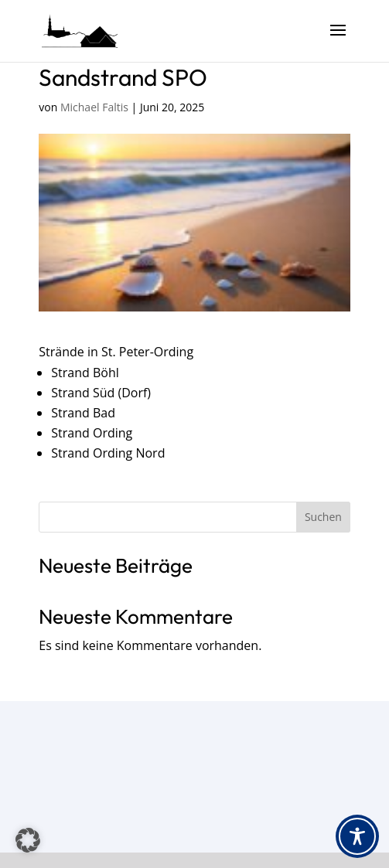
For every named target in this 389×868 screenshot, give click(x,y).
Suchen (323, 517)
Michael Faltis (94, 107)
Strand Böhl (85, 373)
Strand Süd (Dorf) (101, 393)
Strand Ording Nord (108, 453)
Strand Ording (92, 433)
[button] (28, 840)
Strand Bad (83, 413)
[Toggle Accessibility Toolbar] (357, 836)
